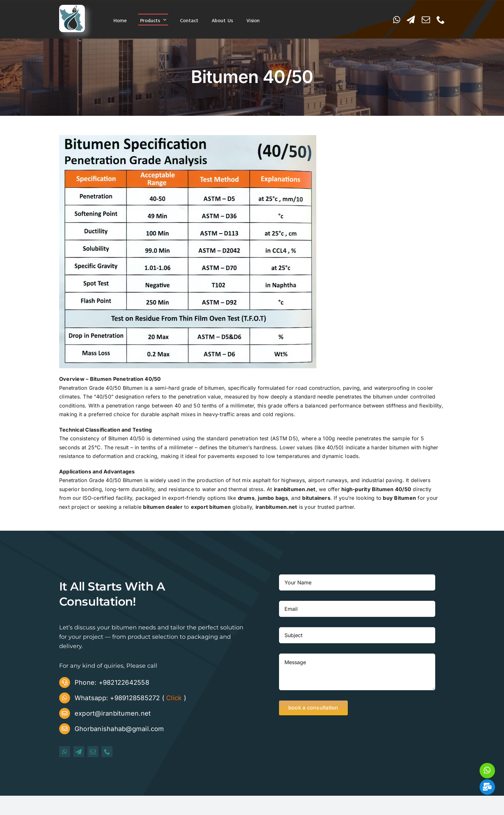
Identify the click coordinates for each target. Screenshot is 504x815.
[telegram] (411, 20)
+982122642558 (124, 682)
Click (174, 698)
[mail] (426, 20)
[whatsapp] (397, 20)
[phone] (441, 20)
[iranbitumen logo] (72, 7)
